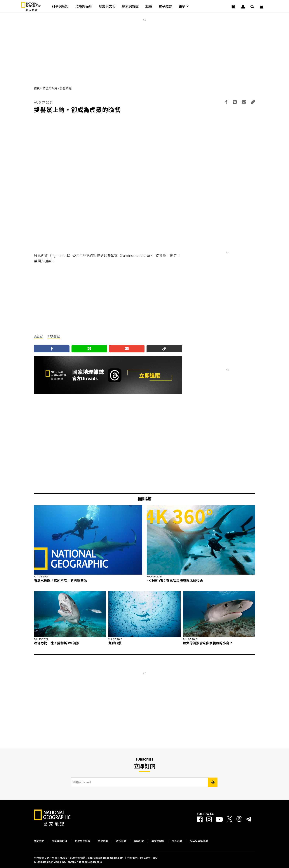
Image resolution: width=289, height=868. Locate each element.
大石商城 (177, 841)
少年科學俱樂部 (199, 841)
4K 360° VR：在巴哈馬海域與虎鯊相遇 (175, 581)
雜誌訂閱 (139, 841)
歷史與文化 (107, 6)
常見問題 (103, 841)
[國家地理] (31, 10)
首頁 (37, 88)
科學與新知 (60, 6)
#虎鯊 (39, 337)
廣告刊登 (121, 841)
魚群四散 (115, 643)
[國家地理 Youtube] (219, 820)
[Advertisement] (144, 47)
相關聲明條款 (83, 841)
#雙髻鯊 (54, 337)
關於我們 (39, 841)
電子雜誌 (165, 6)
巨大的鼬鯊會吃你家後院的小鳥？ (208, 643)
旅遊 (149, 6)
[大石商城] (262, 7)
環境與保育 (84, 6)
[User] (243, 7)
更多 (184, 6)
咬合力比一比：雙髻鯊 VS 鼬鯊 (57, 643)
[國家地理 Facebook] (200, 820)
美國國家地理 (60, 841)
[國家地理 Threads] (239, 820)
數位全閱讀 (158, 841)
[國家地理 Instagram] (209, 820)
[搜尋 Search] (252, 7)
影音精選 (66, 88)
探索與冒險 (130, 6)
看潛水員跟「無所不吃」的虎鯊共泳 (60, 581)
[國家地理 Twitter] (229, 820)
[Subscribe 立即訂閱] (213, 782)
